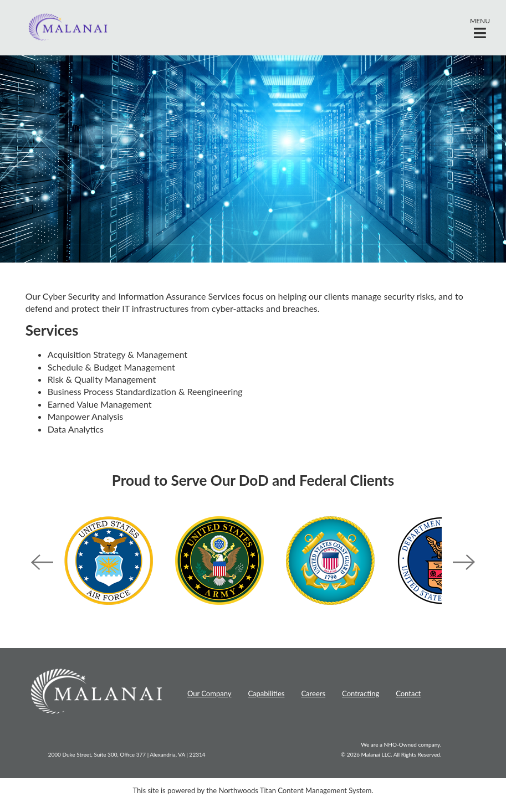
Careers (313, 693)
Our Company (209, 693)
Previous (42, 562)
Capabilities (266, 693)
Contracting (361, 693)
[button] (480, 28)
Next (464, 562)
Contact (408, 693)
